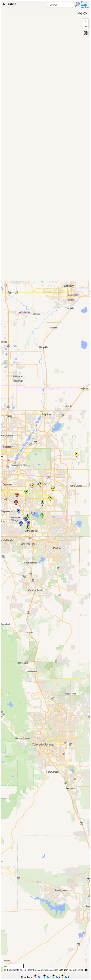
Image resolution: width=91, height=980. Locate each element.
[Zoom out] (86, 26)
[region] (45, 491)
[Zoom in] (86, 21)
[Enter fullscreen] (86, 33)
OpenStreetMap (76, 970)
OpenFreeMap (35, 970)
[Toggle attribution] (86, 970)
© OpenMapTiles (50, 970)
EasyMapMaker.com (17, 970)
